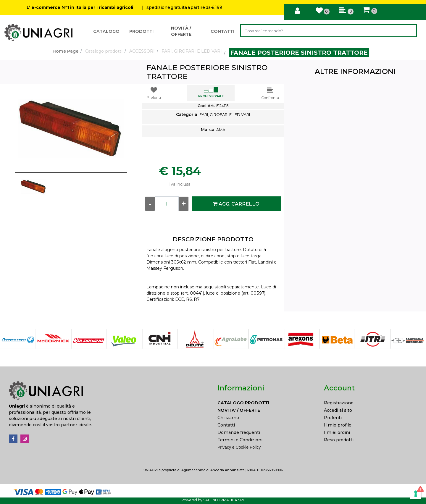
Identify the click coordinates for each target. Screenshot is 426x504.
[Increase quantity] (184, 204)
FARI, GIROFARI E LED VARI (192, 51)
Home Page (66, 51)
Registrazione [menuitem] (339, 403)
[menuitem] (266, 403)
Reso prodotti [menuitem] (339, 440)
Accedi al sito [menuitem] (338, 410)
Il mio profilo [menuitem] (338, 425)
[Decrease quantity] (150, 204)
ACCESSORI (142, 51)
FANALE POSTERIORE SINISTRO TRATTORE (299, 53)
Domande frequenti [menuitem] (239, 432)
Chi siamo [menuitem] (228, 418)
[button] (409, 31)
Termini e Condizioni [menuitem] (240, 440)
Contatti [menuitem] (226, 425)
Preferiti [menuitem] (333, 418)
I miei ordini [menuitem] (337, 432)
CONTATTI (222, 31)
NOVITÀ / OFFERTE (181, 31)
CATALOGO (106, 31)
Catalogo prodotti (104, 51)
